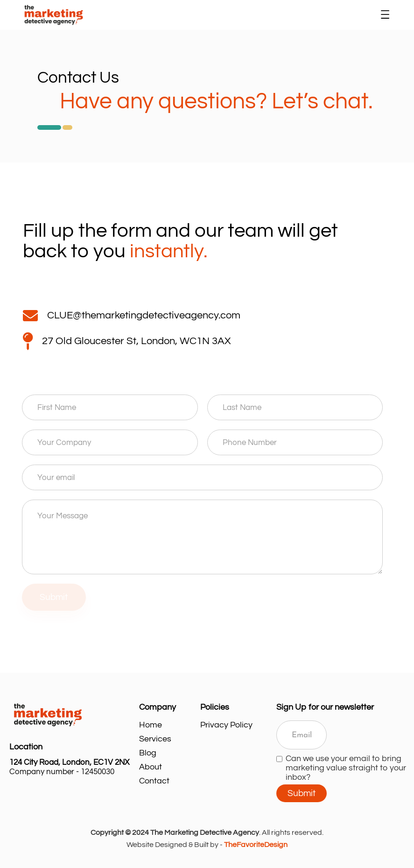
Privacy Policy (226, 725)
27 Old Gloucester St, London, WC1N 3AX (136, 341)
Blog (148, 753)
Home (151, 725)
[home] (198, 15)
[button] (385, 15)
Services (155, 739)
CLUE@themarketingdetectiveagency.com (144, 316)
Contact (154, 781)
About (151, 767)
